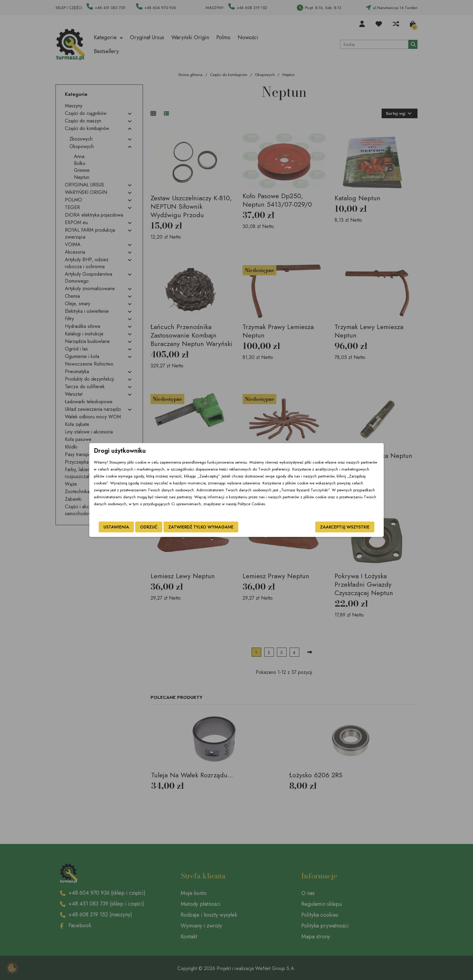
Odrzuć (149, 527)
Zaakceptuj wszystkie (345, 527)
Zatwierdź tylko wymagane (201, 527)
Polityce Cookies (251, 504)
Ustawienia (116, 527)
